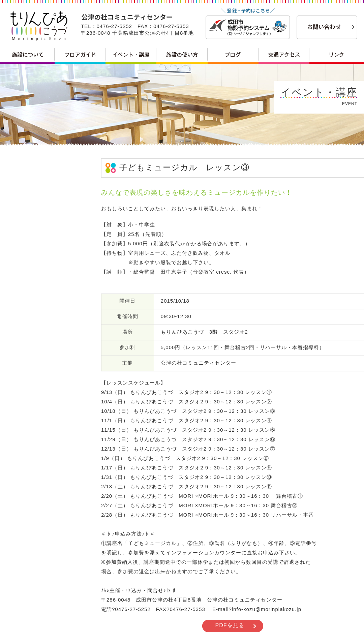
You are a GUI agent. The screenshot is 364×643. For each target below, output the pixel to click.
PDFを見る (230, 625)
